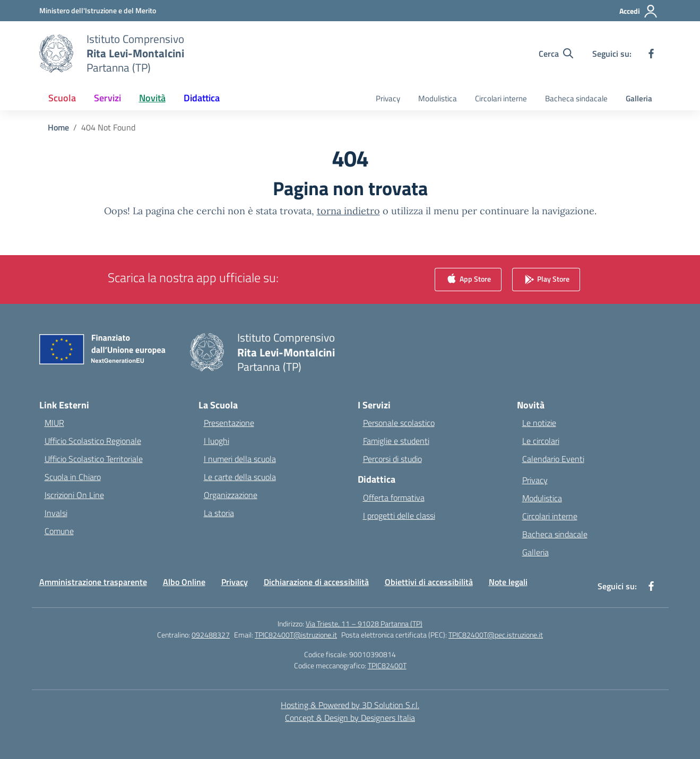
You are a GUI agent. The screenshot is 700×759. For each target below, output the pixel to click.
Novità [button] (152, 98)
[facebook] (651, 54)
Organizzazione (231, 495)
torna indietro (348, 211)
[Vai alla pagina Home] (58, 127)
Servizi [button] (107, 98)
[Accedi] (639, 11)
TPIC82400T (387, 665)
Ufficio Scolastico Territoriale (94, 459)
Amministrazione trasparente (93, 582)
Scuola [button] (62, 98)
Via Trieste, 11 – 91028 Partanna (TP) (364, 623)
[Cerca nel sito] (556, 54)
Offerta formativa (394, 498)
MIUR (54, 423)
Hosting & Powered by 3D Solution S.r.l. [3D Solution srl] (350, 705)
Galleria (639, 98)
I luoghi (217, 441)
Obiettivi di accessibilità (429, 582)
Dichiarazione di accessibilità (316, 582)
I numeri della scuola (240, 459)
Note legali (508, 582)
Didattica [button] (202, 98)
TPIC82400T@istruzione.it (296, 635)
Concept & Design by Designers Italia (350, 718)
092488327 (211, 635)
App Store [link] (468, 280)
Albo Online (184, 582)
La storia (219, 513)
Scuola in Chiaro (73, 477)
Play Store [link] (546, 280)
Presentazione (229, 423)
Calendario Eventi (553, 459)
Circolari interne (501, 98)
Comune (59, 531)
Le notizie (539, 423)
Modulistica (438, 98)
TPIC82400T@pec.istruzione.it (496, 635)
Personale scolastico (399, 423)
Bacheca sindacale (576, 98)
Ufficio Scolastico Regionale (93, 441)
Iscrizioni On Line (74, 495)
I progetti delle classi (399, 516)
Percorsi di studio (392, 459)
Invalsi (56, 513)
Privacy (388, 98)
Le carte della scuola (240, 477)
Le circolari (541, 441)
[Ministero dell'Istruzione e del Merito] (98, 10)
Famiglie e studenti (396, 441)
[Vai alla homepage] (135, 53)
